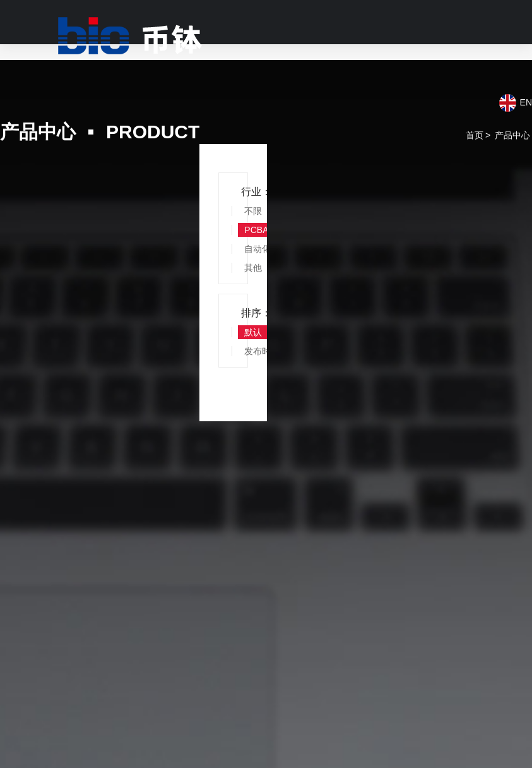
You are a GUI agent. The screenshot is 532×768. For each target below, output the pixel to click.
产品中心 (512, 135)
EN (526, 102)
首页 (475, 135)
